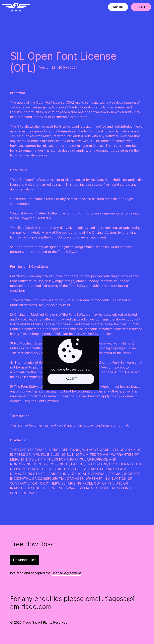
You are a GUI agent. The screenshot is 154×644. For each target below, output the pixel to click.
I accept (40, 565)
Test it (141, 7)
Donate (118, 7)
